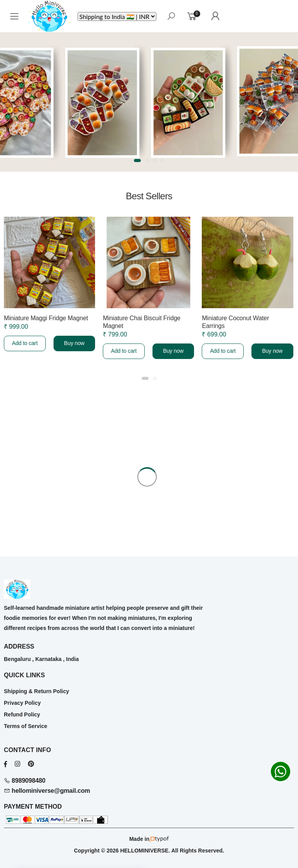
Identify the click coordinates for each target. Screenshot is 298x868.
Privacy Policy (22, 703)
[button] (137, 160)
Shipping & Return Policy (36, 691)
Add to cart (25, 343)
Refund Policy (22, 714)
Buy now (74, 343)
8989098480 (25, 781)
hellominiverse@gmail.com (47, 791)
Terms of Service (26, 726)
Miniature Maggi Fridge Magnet (46, 318)
